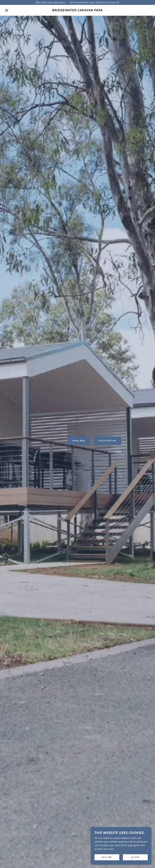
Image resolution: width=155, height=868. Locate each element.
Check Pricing (107, 441)
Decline (107, 857)
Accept (135, 857)
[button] (8, 10)
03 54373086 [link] (115, 452)
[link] (78, 10)
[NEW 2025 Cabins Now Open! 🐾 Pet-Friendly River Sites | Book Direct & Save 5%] (77, 2)
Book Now (79, 441)
